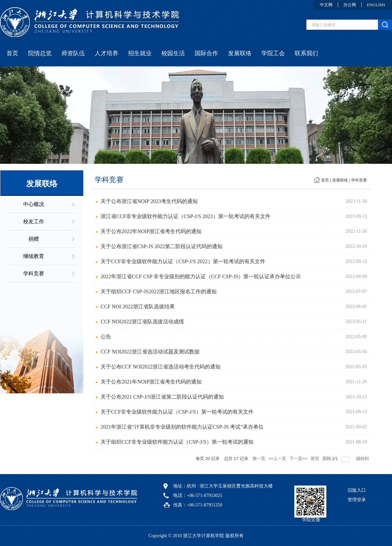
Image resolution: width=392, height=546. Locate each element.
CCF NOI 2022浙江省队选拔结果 (138, 307)
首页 (12, 53)
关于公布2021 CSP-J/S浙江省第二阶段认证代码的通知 (162, 397)
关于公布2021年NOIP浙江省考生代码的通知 (151, 382)
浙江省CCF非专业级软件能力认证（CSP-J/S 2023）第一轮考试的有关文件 (186, 216)
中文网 (326, 5)
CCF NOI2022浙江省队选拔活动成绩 (142, 322)
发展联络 (240, 53)
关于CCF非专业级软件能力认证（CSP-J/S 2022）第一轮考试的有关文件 (183, 261)
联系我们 (306, 53)
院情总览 (40, 53)
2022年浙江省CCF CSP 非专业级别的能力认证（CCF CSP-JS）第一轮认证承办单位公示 (201, 276)
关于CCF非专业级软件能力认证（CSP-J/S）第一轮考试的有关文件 (177, 412)
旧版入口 (357, 490)
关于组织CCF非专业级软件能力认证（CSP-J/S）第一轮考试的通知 (177, 442)
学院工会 (273, 53)
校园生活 (173, 53)
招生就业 (140, 53)
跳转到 (363, 459)
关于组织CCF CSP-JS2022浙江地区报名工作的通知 (159, 291)
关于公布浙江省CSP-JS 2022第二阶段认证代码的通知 (162, 246)
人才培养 (106, 53)
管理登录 (357, 500)
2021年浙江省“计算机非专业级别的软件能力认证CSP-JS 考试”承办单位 (182, 427)
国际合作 (206, 53)
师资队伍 (73, 53)
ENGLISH (376, 5)
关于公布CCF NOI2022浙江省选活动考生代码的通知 (161, 367)
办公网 (350, 5)
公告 (106, 337)
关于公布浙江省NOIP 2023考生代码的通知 (149, 201)
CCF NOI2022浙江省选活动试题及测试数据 (150, 352)
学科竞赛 (359, 180)
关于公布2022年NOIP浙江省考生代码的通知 (151, 231)
